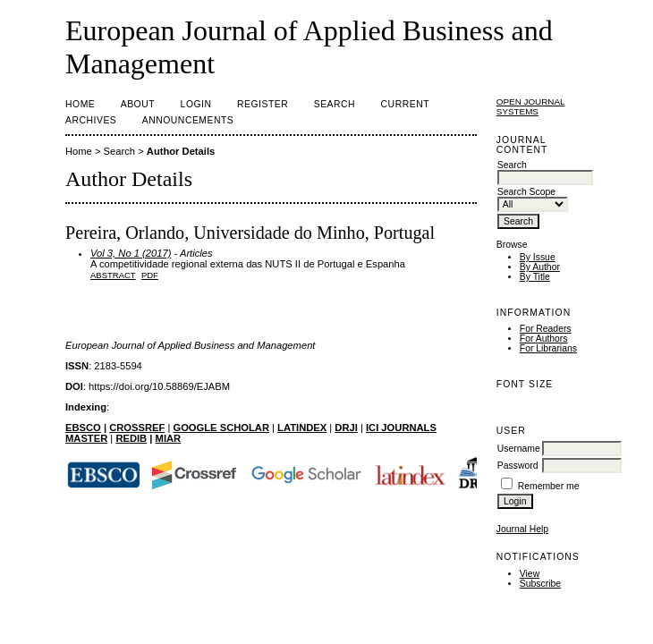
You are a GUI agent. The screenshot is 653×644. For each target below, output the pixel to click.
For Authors (544, 339)
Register (263, 104)
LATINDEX (302, 428)
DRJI (346, 428)
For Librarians (548, 348)
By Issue (538, 257)
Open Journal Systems (531, 106)
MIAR (169, 438)
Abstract (113, 275)
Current (405, 104)
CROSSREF (137, 428)
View (530, 574)
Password (518, 466)
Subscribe (540, 584)
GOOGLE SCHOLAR (221, 428)
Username (519, 449)
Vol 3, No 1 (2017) (131, 253)
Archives (91, 120)
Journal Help (522, 529)
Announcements (188, 120)
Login (196, 104)
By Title (535, 277)
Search (335, 104)
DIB (138, 438)
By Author (540, 267)
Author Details (181, 151)
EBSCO (83, 428)
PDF (150, 275)
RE (123, 438)
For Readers (546, 329)
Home (80, 104)
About (138, 104)
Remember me (549, 486)
